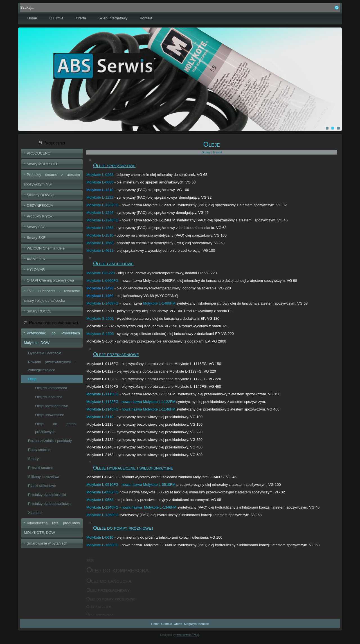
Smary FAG (36, 227)
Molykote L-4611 (100, 250)
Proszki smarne (41, 468)
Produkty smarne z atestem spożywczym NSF (52, 179)
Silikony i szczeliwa (44, 477)
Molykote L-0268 (100, 175)
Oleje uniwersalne (50, 415)
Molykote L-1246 (100, 213)
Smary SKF (36, 238)
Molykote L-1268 (100, 228)
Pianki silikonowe (42, 486)
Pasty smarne (39, 450)
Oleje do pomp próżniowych (55, 428)
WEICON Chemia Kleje (46, 248)
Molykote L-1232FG (102, 205)
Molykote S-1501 (100, 318)
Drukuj (207, 152)
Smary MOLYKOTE (42, 164)
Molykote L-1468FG (102, 303)
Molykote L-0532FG (102, 492)
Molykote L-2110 (100, 417)
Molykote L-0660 (100, 182)
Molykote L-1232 (100, 197)
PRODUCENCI (39, 153)
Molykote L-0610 (100, 537)
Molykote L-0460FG (102, 281)
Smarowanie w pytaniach (47, 543)
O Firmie (57, 18)
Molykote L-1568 (100, 243)
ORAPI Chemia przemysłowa (50, 280)
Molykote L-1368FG (102, 515)
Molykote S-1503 (100, 334)
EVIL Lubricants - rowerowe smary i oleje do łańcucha (52, 296)
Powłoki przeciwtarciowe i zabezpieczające (52, 366)
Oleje (32, 379)
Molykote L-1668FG (102, 545)
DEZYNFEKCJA (40, 206)
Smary (33, 459)
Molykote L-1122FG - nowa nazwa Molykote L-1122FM (131, 402)
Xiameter (35, 513)
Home (32, 18)
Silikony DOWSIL (41, 195)
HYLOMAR (36, 270)
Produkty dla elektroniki (47, 495)
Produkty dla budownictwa (49, 504)
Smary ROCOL (39, 311)
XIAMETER (36, 259)
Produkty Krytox (40, 216)
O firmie (167, 624)
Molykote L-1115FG (102, 394)
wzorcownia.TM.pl (188, 635)
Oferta (81, 18)
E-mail (217, 152)
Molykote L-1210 (100, 190)
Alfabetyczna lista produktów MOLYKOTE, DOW (52, 528)
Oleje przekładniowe (52, 406)
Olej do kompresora (51, 388)
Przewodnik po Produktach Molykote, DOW (52, 338)
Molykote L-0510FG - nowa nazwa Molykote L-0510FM (131, 485)
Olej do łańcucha (49, 397)
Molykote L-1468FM (159, 303)
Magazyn (190, 624)
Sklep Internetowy (113, 18)
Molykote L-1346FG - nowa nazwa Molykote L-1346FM (131, 507)
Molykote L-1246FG (102, 220)
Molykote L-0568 (100, 500)
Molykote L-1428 (100, 288)
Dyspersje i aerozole (45, 353)
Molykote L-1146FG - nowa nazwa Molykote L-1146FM (131, 409)
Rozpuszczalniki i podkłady (50, 441)
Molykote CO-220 (101, 273)
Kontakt (146, 18)
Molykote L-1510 (100, 235)
